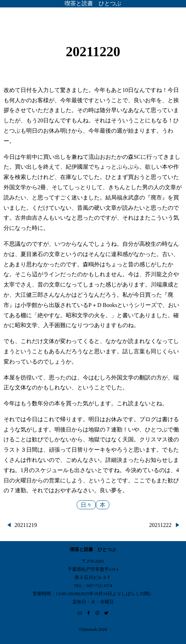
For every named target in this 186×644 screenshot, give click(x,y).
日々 (86, 505)
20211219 (26, 525)
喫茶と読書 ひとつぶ (93, 3)
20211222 (160, 525)
